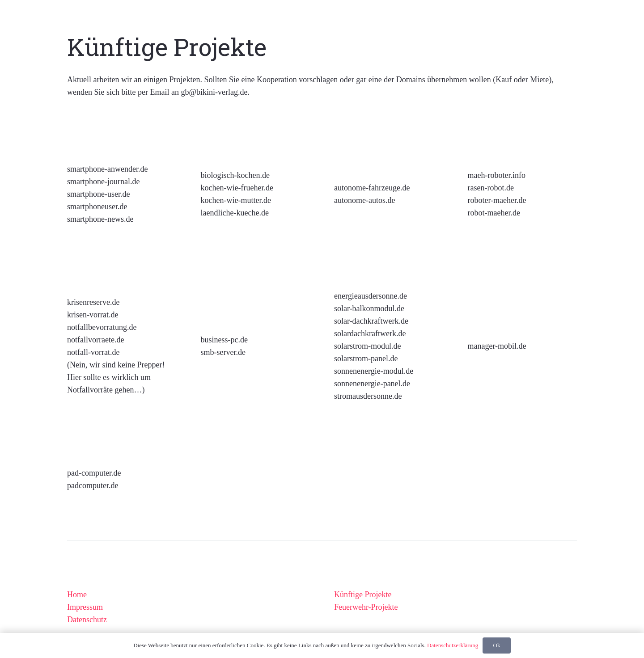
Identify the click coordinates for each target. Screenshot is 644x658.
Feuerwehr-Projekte (366, 607)
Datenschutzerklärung (453, 645)
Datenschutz (87, 620)
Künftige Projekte (363, 595)
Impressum (85, 607)
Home (77, 595)
